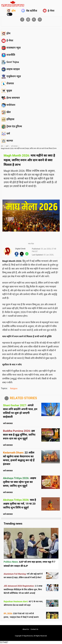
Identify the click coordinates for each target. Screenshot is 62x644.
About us (26, 629)
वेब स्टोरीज (29, 11)
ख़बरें (7, 146)
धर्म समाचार (14, 146)
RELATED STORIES (23, 398)
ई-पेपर (49, 11)
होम (11, 11)
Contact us (34, 629)
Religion (14, 389)
